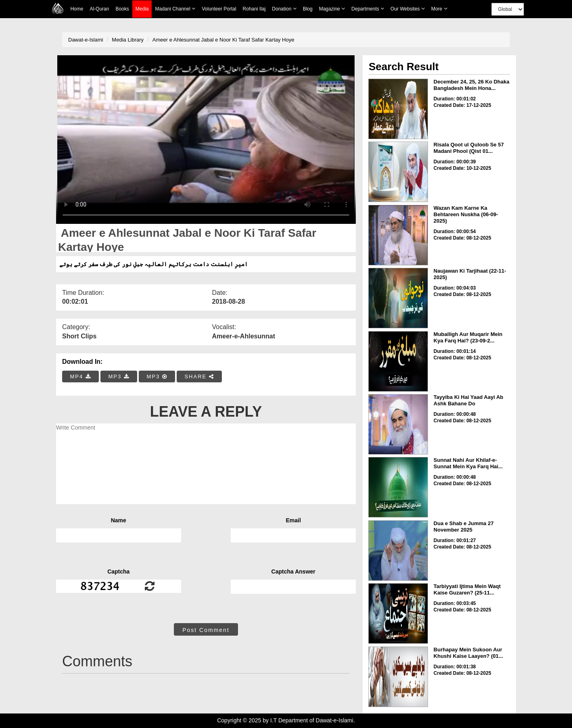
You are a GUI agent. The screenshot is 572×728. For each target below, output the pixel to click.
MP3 (119, 377)
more (439, 9)
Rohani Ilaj (254, 9)
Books (122, 9)
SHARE (199, 377)
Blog (308, 9)
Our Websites (408, 9)
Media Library (128, 40)
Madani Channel (175, 9)
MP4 (81, 377)
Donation (284, 9)
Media (142, 9)
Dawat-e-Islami (86, 40)
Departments (368, 9)
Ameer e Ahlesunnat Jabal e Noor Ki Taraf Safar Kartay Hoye (223, 40)
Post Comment (206, 630)
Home (77, 9)
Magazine (332, 9)
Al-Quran (99, 9)
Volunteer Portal (219, 9)
